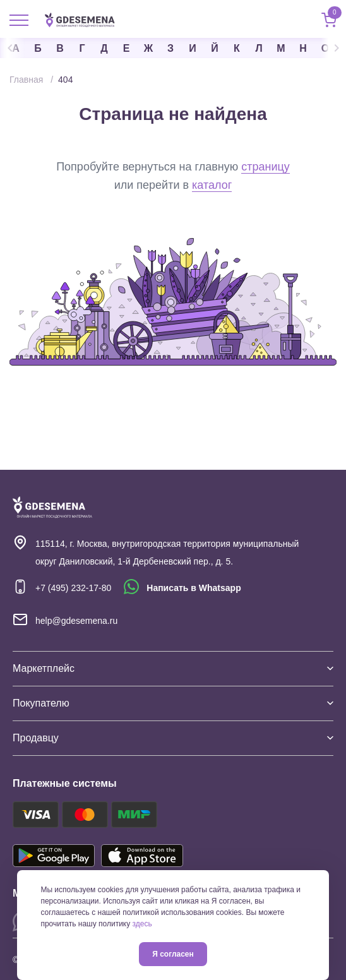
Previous (13, 48)
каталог (212, 185)
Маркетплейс (173, 668)
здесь (142, 924)
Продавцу (173, 738)
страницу (265, 167)
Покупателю (173, 703)
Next (333, 48)
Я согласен (173, 954)
